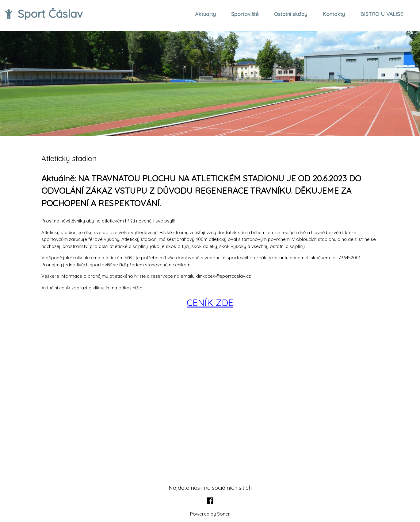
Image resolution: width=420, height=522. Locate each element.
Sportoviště (245, 14)
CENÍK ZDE (210, 303)
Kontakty (334, 14)
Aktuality (205, 14)
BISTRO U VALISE (382, 14)
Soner (223, 514)
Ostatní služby (291, 14)
